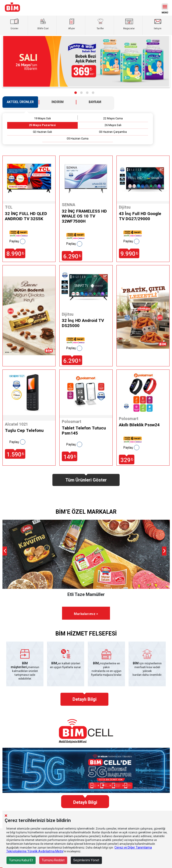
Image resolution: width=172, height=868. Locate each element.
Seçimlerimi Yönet (86, 860)
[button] (76, 93)
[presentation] (5, 551)
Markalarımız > (86, 614)
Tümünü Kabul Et (21, 860)
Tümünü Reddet (53, 860)
